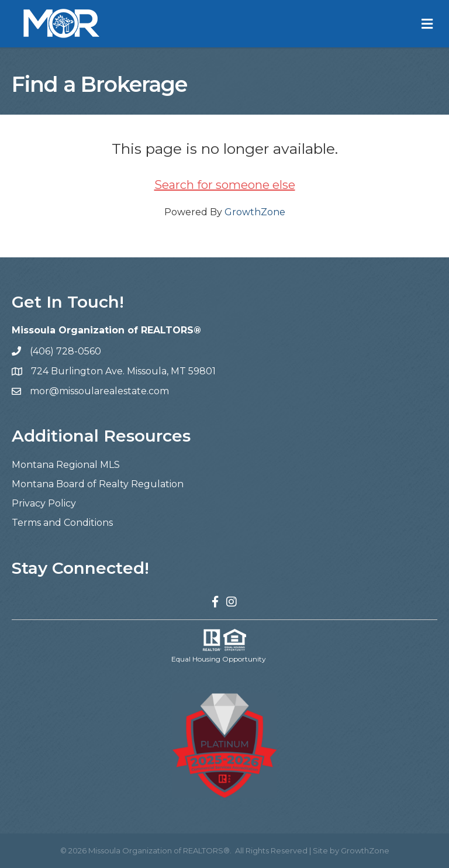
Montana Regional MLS (66, 465)
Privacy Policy (44, 503)
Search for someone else (225, 185)
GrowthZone (255, 212)
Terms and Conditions (62, 523)
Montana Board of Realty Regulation (98, 484)
